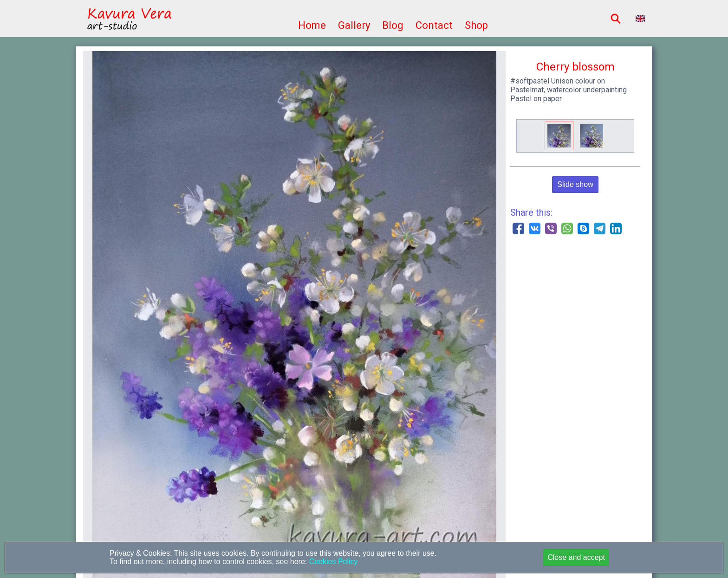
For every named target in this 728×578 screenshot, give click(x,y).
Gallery (354, 25)
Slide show (575, 184)
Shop (476, 25)
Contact (434, 25)
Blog (393, 25)
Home (312, 25)
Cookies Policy (332, 562)
